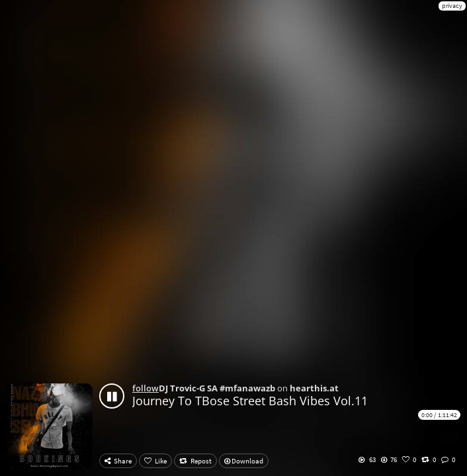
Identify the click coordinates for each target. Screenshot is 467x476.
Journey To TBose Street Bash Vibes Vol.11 (250, 401)
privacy (452, 6)
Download (244, 461)
